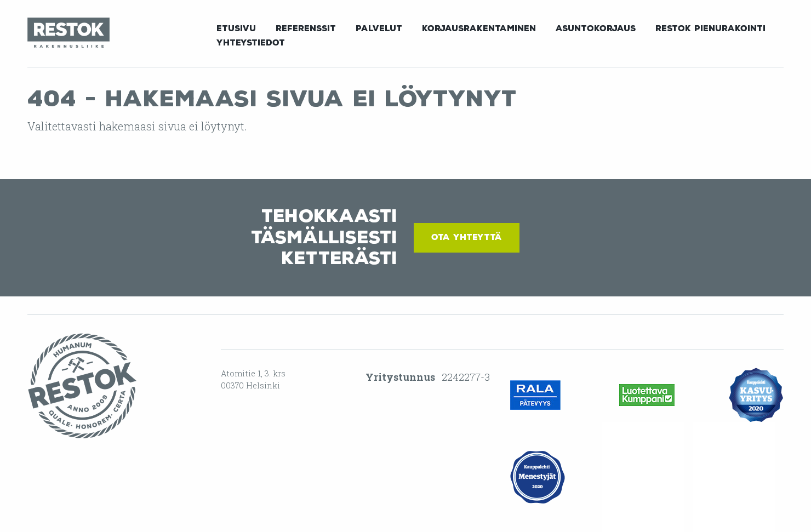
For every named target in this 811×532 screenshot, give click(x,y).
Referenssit (306, 28)
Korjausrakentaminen (479, 28)
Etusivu (236, 28)
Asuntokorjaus (596, 28)
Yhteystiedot (251, 43)
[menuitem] (236, 28)
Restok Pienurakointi (710, 28)
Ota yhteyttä (467, 237)
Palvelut (379, 28)
